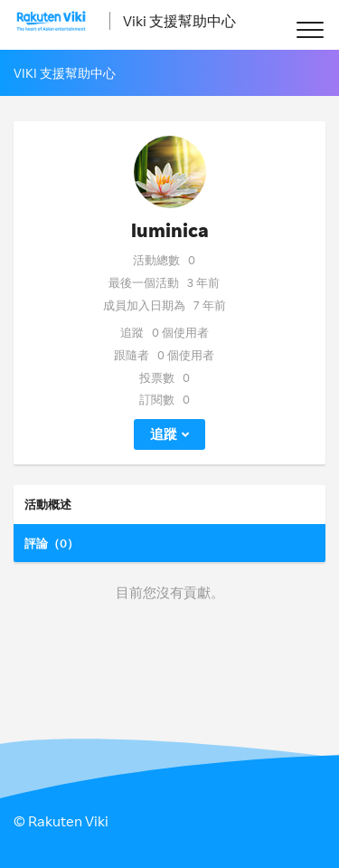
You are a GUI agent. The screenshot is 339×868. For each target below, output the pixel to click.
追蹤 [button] (164, 434)
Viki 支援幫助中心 (179, 21)
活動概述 (48, 504)
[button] (310, 29)
